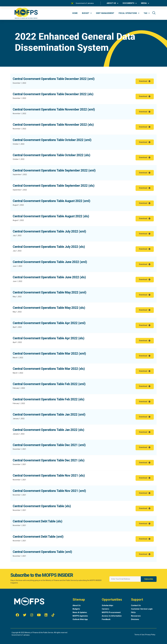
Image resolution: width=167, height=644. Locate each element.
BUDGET (87, 13)
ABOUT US (112, 3)
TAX (147, 13)
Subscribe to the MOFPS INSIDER (42, 575)
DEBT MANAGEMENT (105, 13)
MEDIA (145, 3)
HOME (75, 13)
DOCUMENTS (130, 3)
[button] (145, 81)
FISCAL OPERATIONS (129, 13)
